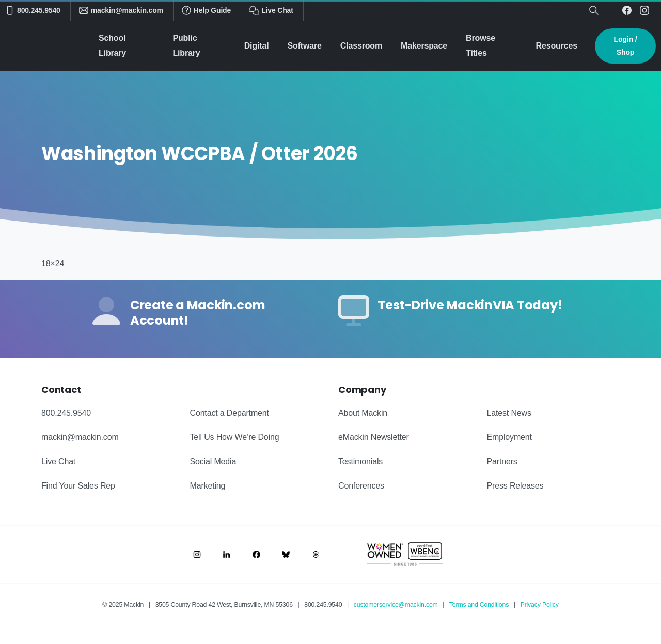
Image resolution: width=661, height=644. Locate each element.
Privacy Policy (540, 605)
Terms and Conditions (479, 605)
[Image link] (197, 554)
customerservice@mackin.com (396, 605)
